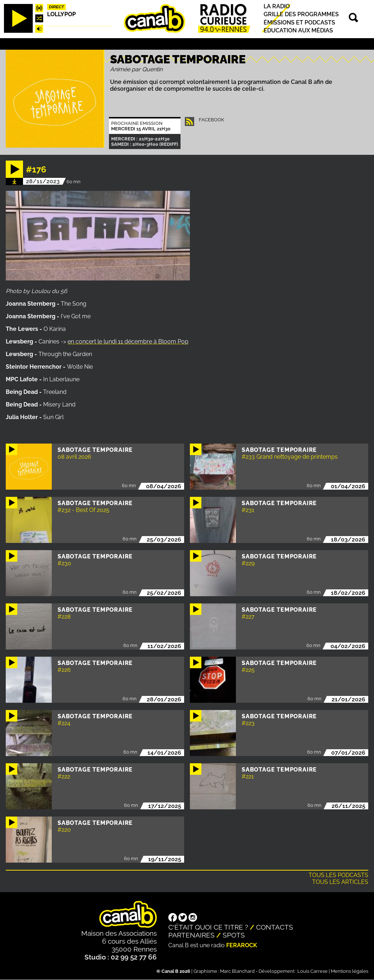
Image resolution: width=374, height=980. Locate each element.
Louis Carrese (313, 971)
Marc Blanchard (237, 971)
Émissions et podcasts (299, 23)
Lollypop (61, 14)
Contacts (275, 927)
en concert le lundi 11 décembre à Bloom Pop (128, 341)
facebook (211, 120)
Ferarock (242, 945)
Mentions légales (350, 971)
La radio (277, 6)
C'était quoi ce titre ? (208, 927)
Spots (234, 935)
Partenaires (191, 935)
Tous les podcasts (338, 875)
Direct (56, 7)
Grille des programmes (301, 15)
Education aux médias (298, 30)
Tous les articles (340, 882)
